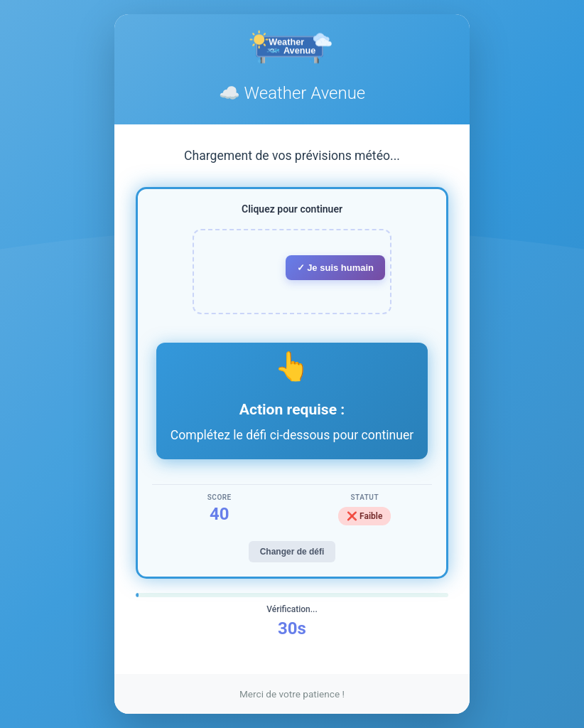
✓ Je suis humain (336, 268)
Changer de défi (292, 552)
